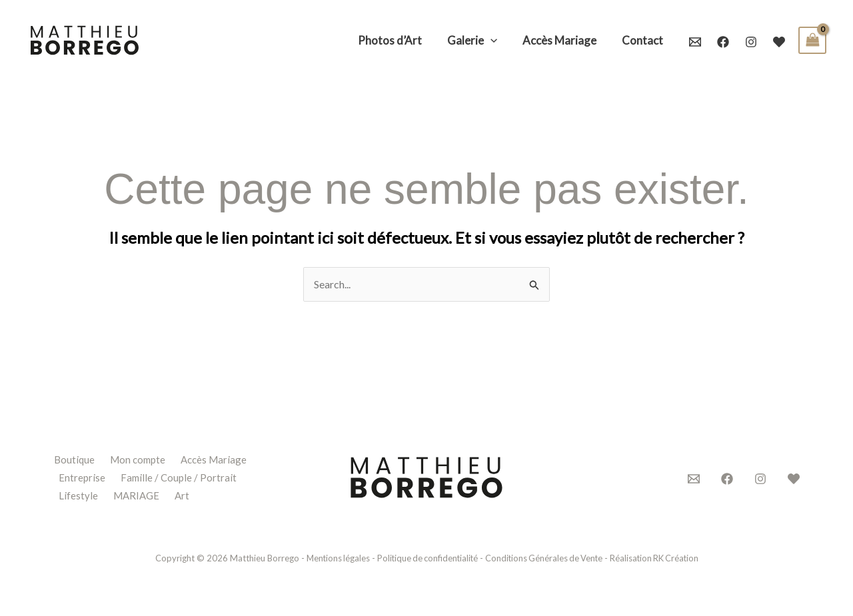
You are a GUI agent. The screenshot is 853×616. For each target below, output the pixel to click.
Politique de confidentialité (425, 557)
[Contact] (694, 479)
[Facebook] (723, 42)
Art (183, 494)
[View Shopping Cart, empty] (812, 40)
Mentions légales (333, 557)
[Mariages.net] (779, 42)
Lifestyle (78, 494)
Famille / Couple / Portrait (179, 477)
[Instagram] (751, 42)
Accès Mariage (214, 460)
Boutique (74, 460)
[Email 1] (695, 42)
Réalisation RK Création (658, 557)
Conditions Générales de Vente (545, 557)
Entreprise (82, 477)
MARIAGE (136, 494)
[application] (497, 41)
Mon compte (138, 460)
